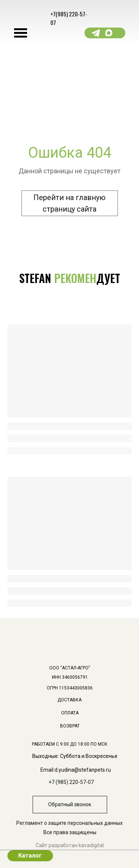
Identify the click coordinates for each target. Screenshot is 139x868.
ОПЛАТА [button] (70, 713)
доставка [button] (69, 700)
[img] (130, 724)
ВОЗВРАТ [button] (70, 726)
